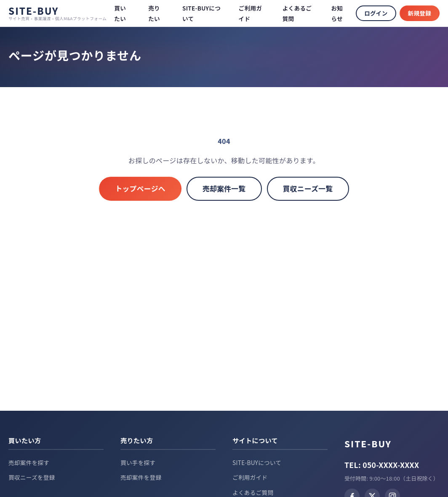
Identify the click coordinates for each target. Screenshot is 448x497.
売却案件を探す (29, 462)
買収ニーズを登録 (32, 477)
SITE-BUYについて (257, 462)
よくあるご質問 (253, 492)
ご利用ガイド (250, 477)
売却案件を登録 (141, 477)
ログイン (376, 13)
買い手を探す (138, 462)
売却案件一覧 (224, 189)
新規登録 (420, 13)
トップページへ (140, 189)
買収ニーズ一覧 (308, 189)
